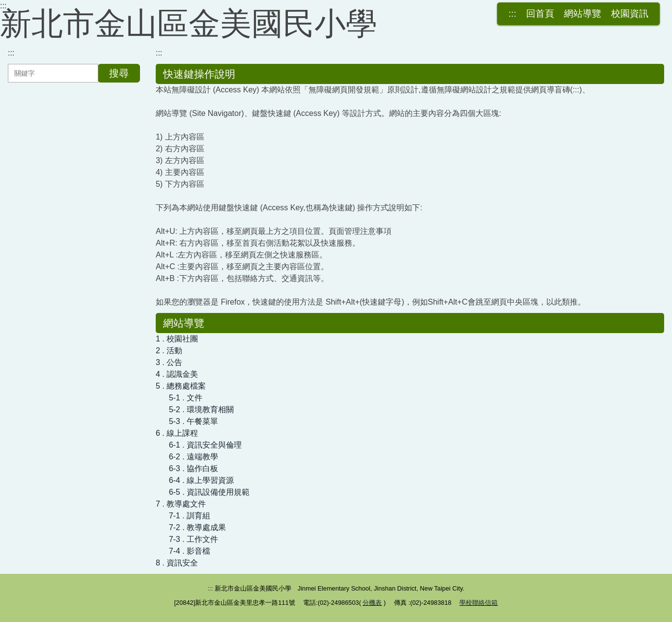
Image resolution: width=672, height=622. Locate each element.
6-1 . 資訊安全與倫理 (205, 445)
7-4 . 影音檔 (190, 551)
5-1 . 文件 (186, 398)
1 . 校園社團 (177, 339)
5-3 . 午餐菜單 (194, 421)
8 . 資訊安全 (177, 563)
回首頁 (540, 14)
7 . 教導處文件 (181, 504)
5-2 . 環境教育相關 (201, 410)
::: (3, 6)
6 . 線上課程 (177, 433)
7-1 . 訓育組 (190, 516)
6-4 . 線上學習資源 (201, 480)
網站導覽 (583, 14)
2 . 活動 (169, 351)
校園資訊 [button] (630, 14)
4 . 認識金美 (177, 374)
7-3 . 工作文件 (194, 539)
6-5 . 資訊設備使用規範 (209, 492)
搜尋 (119, 73)
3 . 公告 (169, 362)
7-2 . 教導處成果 (197, 527)
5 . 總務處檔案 (181, 386)
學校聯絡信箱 (478, 603)
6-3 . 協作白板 (194, 468)
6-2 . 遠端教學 (194, 457)
